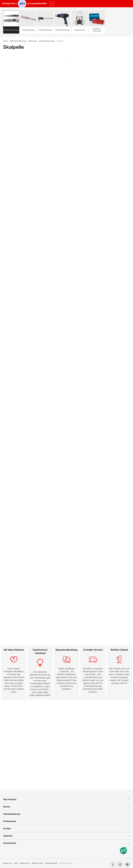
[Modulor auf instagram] (120, 865)
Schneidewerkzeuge (46, 41)
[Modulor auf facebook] (113, 865)
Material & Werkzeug (18, 41)
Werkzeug (33, 41)
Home (5, 41)
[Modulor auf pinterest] (127, 865)
